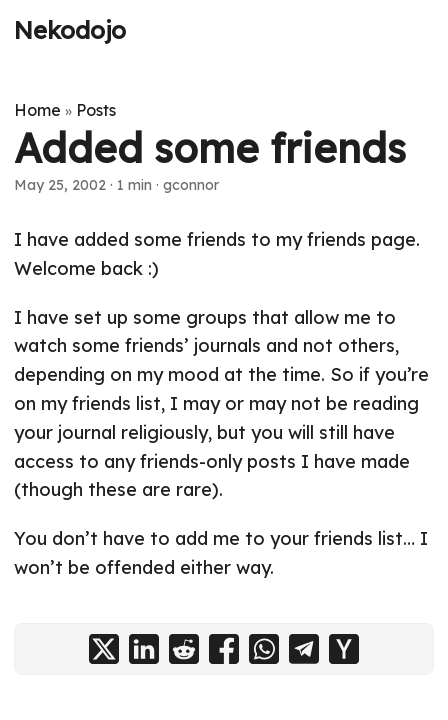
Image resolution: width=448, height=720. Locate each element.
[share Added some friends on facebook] (224, 649)
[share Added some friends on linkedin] (144, 649)
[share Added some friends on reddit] (184, 649)
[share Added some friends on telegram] (304, 649)
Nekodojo (70, 30)
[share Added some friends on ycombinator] (344, 649)
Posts (96, 110)
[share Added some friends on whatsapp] (264, 649)
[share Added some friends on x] (104, 649)
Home (37, 110)
